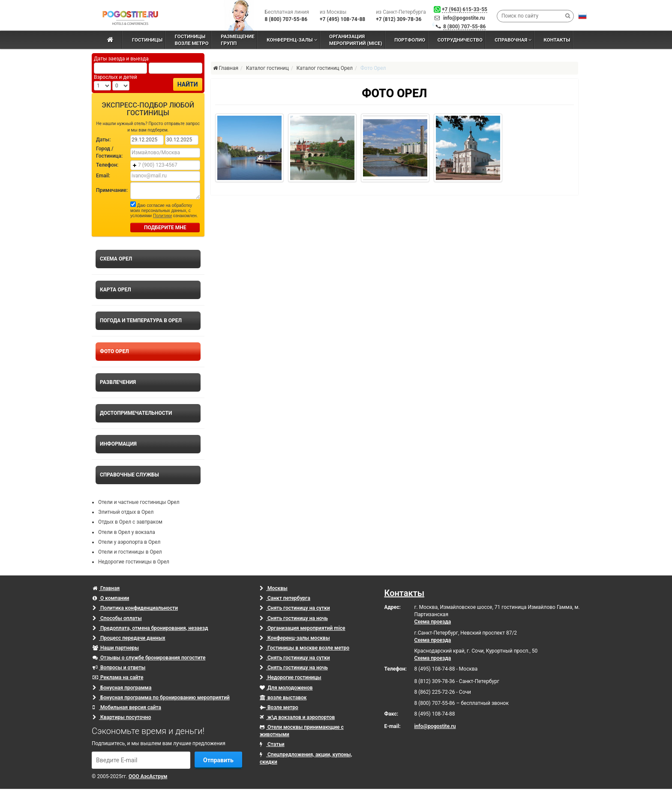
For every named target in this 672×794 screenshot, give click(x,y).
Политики (162, 216)
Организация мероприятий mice (303, 628)
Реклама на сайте (118, 677)
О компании (111, 598)
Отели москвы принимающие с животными (302, 731)
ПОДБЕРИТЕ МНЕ (165, 228)
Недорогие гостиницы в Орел (134, 562)
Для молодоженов (286, 688)
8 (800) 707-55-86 (465, 27)
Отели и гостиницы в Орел (130, 552)
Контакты (405, 593)
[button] (582, 16)
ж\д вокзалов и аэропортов (297, 717)
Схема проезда (433, 622)
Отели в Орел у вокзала (127, 532)
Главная (106, 588)
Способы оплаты (117, 618)
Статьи (272, 744)
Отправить (218, 760)
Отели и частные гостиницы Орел (139, 502)
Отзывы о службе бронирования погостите (149, 658)
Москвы (274, 588)
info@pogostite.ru (464, 18)
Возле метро (279, 707)
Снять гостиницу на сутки (295, 608)
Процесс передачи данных (129, 638)
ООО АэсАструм (148, 776)
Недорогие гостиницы (291, 677)
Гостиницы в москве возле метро (304, 648)
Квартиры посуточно (122, 717)
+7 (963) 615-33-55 (465, 9)
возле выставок (283, 698)
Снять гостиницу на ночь (294, 618)
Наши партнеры (116, 648)
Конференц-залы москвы (295, 638)
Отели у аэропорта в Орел (129, 542)
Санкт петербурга (285, 598)
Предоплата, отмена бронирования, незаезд (150, 628)
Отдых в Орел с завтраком (130, 522)
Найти (188, 84)
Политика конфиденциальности (135, 608)
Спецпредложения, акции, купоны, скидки (306, 758)
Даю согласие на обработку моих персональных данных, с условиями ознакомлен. (164, 210)
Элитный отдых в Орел (126, 512)
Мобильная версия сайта (127, 707)
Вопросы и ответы (119, 668)
